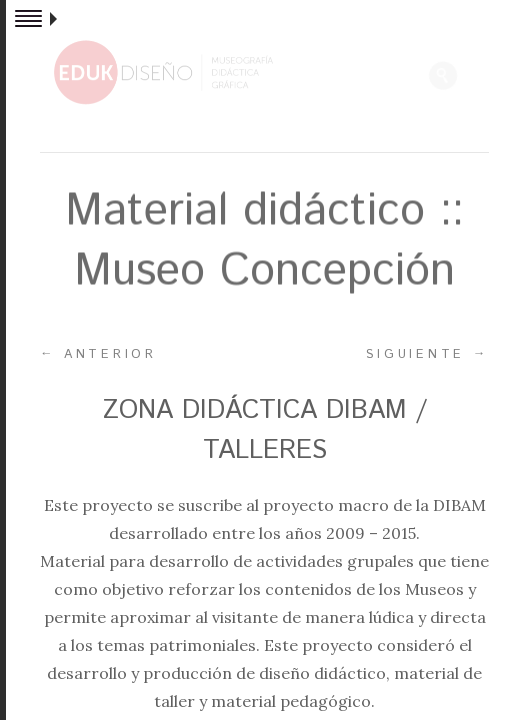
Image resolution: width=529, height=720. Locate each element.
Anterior (98, 354)
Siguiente (427, 354)
